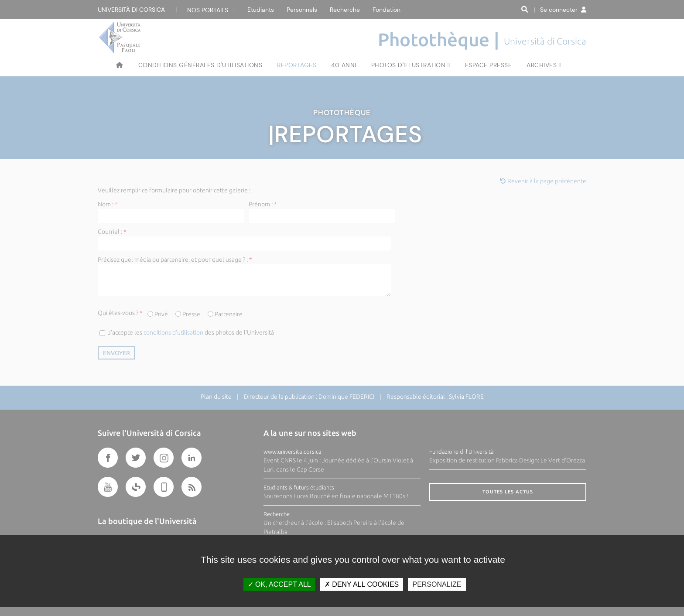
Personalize (437, 584)
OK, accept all (279, 584)
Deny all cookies (362, 584)
